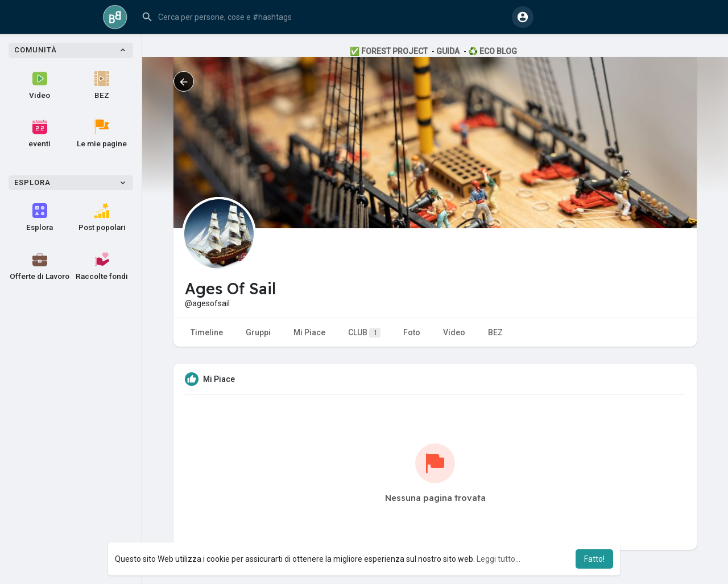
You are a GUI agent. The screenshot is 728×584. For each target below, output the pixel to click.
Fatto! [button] (594, 559)
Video (40, 85)
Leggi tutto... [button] (499, 559)
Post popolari (102, 217)
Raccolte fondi (102, 266)
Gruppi (258, 332)
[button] (322, 17)
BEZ (102, 85)
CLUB (364, 333)
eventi (40, 134)
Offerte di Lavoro (40, 266)
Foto (412, 332)
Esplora (40, 217)
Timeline (207, 332)
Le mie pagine (102, 134)
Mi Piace (309, 332)
